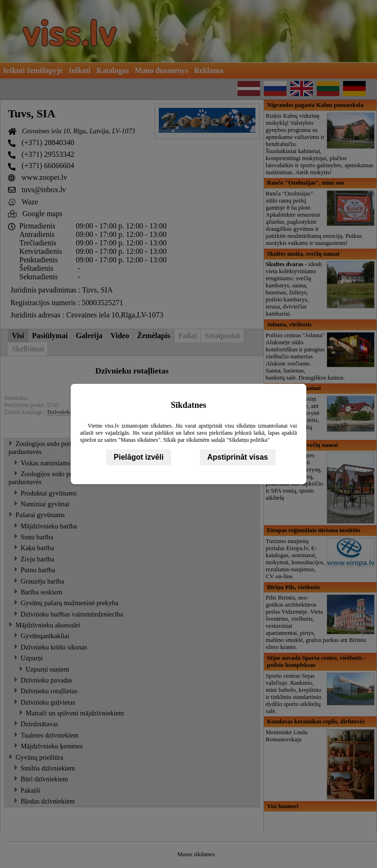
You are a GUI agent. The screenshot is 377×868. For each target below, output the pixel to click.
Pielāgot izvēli (139, 457)
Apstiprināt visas (238, 457)
